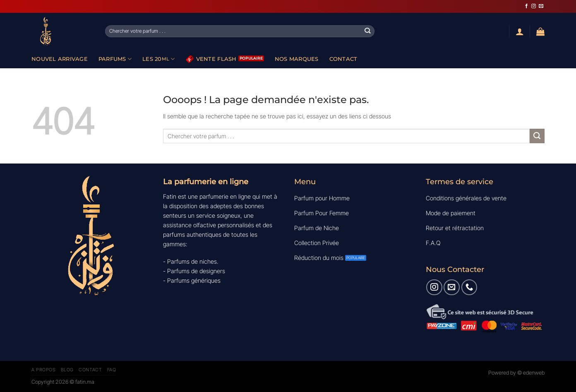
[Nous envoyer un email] (541, 6)
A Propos (43, 370)
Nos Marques (297, 59)
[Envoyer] (368, 31)
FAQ (112, 370)
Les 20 (159, 59)
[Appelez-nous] (469, 287)
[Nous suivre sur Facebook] (527, 6)
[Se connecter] (520, 31)
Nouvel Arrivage (60, 59)
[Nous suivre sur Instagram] (534, 6)
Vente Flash (211, 59)
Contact (343, 59)
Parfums (115, 59)
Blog (67, 370)
